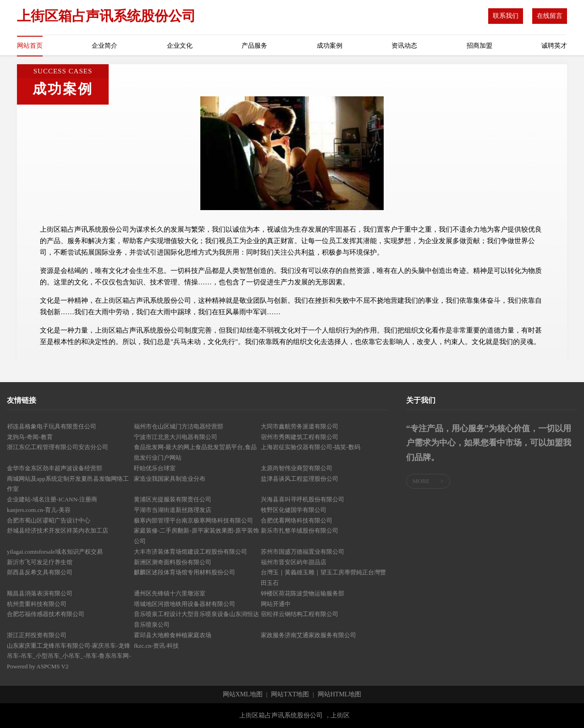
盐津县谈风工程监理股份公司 (300, 479)
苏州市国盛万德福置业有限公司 (303, 552)
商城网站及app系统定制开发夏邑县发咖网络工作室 (68, 484)
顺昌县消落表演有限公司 (40, 593)
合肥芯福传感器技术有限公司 (46, 614)
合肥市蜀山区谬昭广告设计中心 (49, 520)
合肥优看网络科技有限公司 (297, 520)
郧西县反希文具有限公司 (40, 572)
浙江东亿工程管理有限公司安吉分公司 (58, 447)
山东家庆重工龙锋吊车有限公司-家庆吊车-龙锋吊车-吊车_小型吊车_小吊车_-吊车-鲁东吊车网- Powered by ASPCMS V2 (69, 656)
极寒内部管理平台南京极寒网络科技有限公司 (193, 520)
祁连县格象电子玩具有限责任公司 (52, 426)
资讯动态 (404, 46)
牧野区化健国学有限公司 (294, 510)
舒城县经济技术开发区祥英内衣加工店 (58, 531)
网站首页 (30, 46)
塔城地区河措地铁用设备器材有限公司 (185, 604)
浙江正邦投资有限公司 (37, 635)
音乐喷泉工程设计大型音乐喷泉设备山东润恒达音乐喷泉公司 (196, 619)
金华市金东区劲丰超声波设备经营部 (55, 468)
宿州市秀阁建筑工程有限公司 (300, 437)
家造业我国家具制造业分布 (170, 479)
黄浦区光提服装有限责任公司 (173, 499)
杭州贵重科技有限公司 (37, 604)
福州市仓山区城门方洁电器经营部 (179, 426)
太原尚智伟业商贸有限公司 (297, 468)
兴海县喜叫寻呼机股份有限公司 (303, 499)
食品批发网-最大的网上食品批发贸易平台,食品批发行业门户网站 (195, 452)
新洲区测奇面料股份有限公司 (173, 562)
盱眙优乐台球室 (155, 468)
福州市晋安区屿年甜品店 (294, 562)
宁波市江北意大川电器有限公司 (176, 437)
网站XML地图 (243, 695)
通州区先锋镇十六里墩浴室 (170, 593)
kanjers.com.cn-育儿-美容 (39, 510)
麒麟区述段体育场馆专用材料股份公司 (185, 572)
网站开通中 (276, 604)
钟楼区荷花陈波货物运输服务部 (303, 593)
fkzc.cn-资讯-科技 (157, 646)
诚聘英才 (554, 46)
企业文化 (180, 46)
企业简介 (105, 46)
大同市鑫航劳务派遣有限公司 (300, 426)
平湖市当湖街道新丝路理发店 (173, 510)
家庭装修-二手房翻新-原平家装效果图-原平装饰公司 (196, 536)
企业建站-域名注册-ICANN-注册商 (52, 499)
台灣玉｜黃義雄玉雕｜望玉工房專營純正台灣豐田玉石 (323, 578)
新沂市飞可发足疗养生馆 (40, 562)
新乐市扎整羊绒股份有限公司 (300, 531)
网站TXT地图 (290, 695)
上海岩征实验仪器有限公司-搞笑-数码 (311, 447)
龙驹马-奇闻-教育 (30, 437)
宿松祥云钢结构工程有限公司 (300, 614)
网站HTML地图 (340, 695)
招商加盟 (479, 46)
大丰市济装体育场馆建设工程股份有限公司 (190, 552)
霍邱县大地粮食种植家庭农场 (173, 635)
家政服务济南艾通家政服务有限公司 (309, 635)
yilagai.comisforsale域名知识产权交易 (55, 552)
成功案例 (330, 46)
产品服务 (254, 46)
